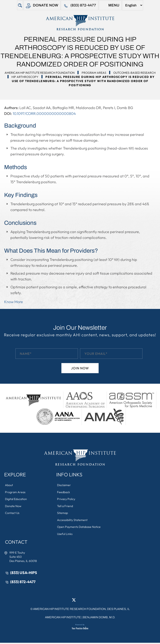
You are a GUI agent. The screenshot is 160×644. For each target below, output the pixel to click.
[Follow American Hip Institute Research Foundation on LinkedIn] (80, 601)
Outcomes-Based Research (134, 73)
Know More (14, 302)
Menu (110, 6)
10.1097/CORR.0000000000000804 (44, 114)
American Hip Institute (63, 619)
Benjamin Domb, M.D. (99, 619)
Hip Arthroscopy (25, 77)
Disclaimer (64, 485)
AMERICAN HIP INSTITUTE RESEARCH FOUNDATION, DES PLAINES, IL (81, 610)
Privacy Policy (66, 499)
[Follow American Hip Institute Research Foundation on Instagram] (86, 601)
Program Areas (94, 73)
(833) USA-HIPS (24, 574)
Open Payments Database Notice (79, 528)
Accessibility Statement (72, 521)
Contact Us (12, 514)
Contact (17, 543)
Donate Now (42, 6)
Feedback (64, 492)
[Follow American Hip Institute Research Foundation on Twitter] (74, 601)
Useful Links (65, 535)
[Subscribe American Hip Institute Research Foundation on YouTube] (92, 601)
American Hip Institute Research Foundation (40, 73)
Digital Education (16, 499)
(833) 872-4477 (80, 6)
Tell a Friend (65, 506)
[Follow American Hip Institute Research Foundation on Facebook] (67, 601)
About (9, 485)
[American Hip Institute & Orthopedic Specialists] (80, 23)
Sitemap (63, 514)
